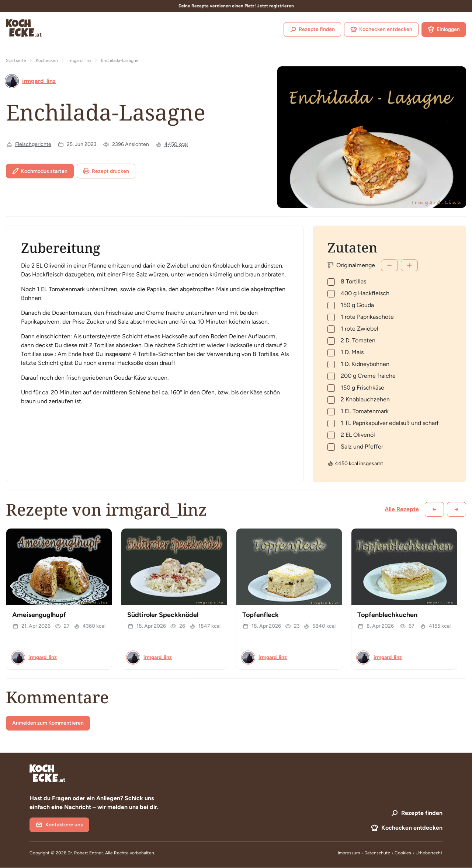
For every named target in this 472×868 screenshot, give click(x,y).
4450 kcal (176, 144)
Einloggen (444, 29)
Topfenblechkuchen (387, 615)
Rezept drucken (106, 171)
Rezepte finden (312, 29)
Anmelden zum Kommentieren (48, 723)
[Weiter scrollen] (457, 509)
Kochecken (47, 60)
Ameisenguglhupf (39, 615)
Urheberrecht (429, 853)
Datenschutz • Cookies (388, 853)
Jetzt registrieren (275, 6)
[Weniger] (389, 265)
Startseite (16, 60)
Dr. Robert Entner (85, 853)
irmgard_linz (79, 60)
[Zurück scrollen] (434, 509)
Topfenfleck (261, 615)
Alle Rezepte (402, 509)
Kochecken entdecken (381, 29)
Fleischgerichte (33, 144)
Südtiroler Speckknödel (163, 615)
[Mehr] (409, 265)
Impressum (349, 853)
